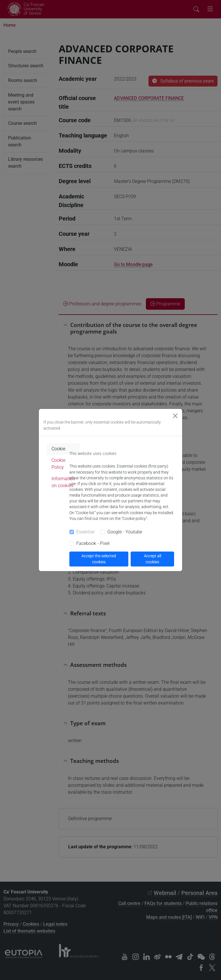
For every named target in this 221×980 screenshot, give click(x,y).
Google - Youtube (125, 532)
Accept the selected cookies (99, 559)
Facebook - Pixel (93, 543)
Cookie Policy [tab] (58, 464)
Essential (85, 532)
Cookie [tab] (58, 449)
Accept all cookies (153, 559)
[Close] (175, 416)
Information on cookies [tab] (63, 482)
